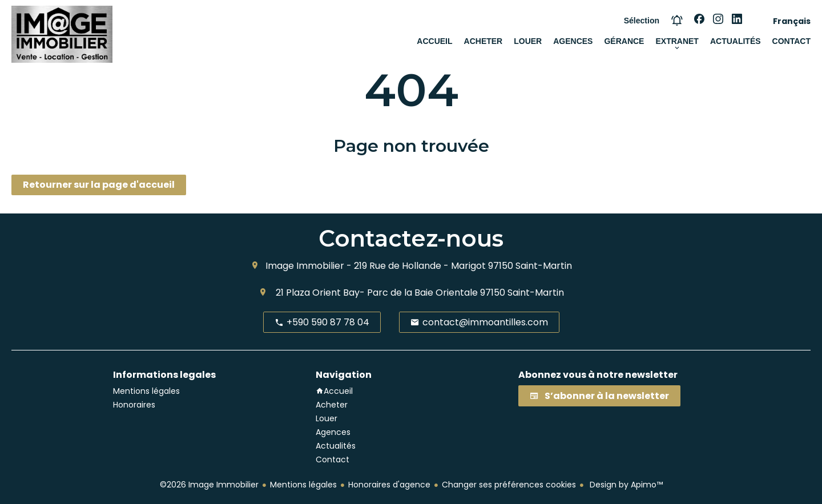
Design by (625, 485)
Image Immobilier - (309, 266)
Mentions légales (303, 485)
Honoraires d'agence (389, 485)
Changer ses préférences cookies (509, 485)
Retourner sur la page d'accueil (99, 185)
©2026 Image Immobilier (209, 485)
